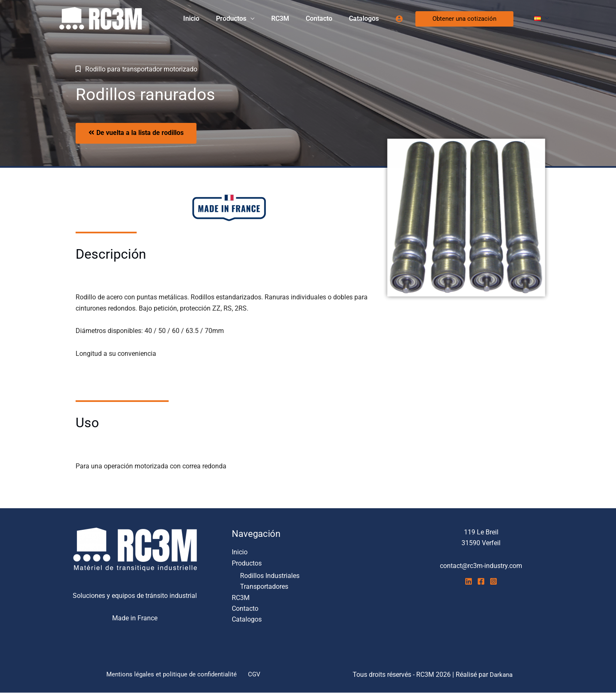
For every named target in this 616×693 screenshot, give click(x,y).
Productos (246, 18)
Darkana (501, 675)
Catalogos (369, 18)
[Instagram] (493, 581)
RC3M (292, 18)
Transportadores (264, 586)
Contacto (327, 18)
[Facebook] (481, 581)
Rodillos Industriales (270, 576)
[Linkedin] (469, 581)
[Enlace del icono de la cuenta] (402, 19)
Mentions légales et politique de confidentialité (174, 675)
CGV (255, 675)
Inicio (210, 18)
